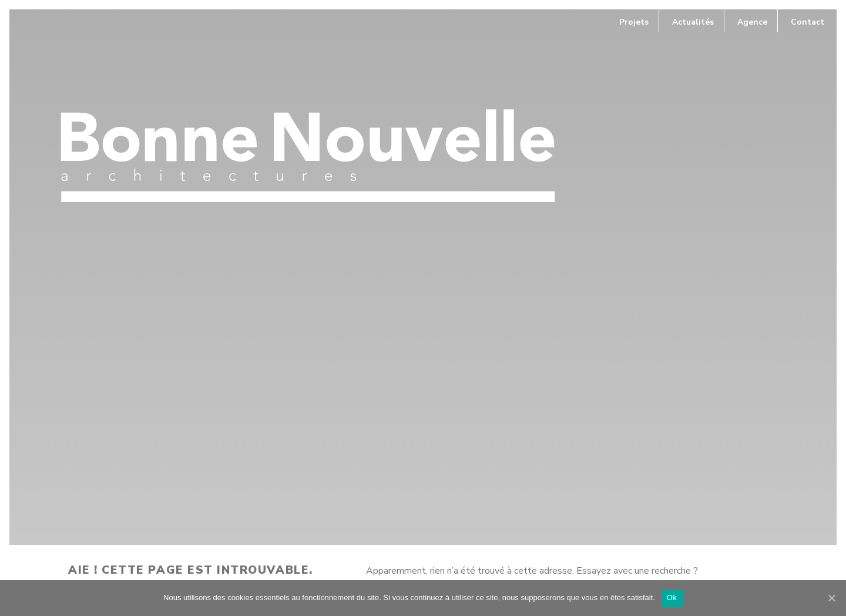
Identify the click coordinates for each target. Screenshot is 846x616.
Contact (808, 22)
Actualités (693, 22)
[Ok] (831, 598)
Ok (672, 598)
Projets (634, 22)
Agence (752, 22)
